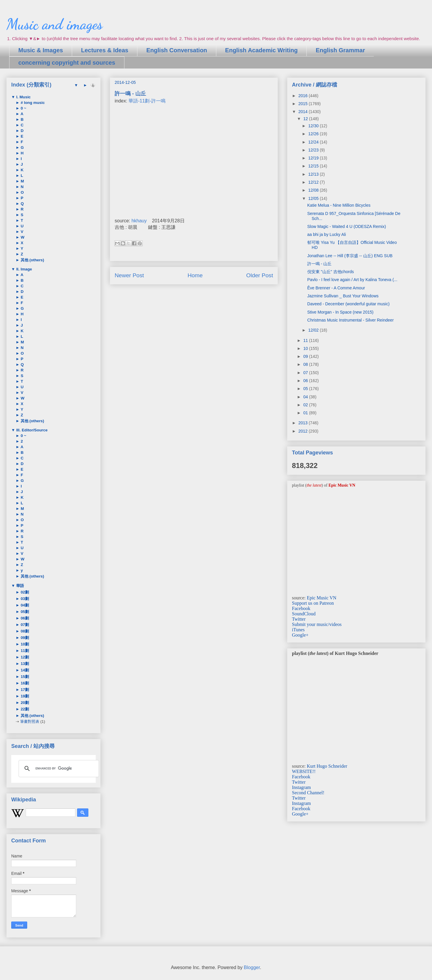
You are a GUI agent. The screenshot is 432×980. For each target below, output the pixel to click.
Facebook (301, 608)
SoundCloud (304, 614)
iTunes (298, 630)
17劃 (24, 690)
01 (306, 413)
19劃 (24, 696)
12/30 (314, 126)
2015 (304, 104)
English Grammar (340, 50)
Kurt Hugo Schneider (327, 766)
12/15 (314, 166)
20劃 (24, 703)
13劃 (24, 664)
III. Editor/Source (31, 430)
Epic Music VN (321, 598)
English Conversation (177, 50)
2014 (304, 112)
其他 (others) (32, 260)
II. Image (23, 269)
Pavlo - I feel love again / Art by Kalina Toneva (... (352, 280)
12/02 (314, 330)
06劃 (24, 618)
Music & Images (41, 50)
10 (306, 348)
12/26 (314, 134)
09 (306, 356)
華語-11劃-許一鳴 (147, 101)
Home (195, 275)
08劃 (24, 631)
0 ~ (23, 108)
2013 (304, 423)
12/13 (314, 174)
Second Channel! (308, 793)
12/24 (314, 142)
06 (306, 381)
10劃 (24, 644)
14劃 (24, 670)
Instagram (301, 787)
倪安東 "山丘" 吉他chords (331, 272)
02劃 (24, 592)
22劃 (24, 709)
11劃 (24, 651)
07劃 (24, 625)
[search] (58, 769)
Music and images (55, 24)
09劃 (24, 638)
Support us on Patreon (313, 603)
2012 (304, 431)
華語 (20, 586)
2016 (304, 96)
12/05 (314, 198)
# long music (32, 103)
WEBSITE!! (304, 771)
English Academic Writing (262, 50)
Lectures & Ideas (105, 50)
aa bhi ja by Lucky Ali (327, 234)
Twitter (299, 619)
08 (306, 364)
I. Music (23, 97)
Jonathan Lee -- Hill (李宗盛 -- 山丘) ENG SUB (350, 256)
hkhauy (139, 221)
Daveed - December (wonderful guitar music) (349, 304)
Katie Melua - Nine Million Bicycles (339, 205)
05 (306, 389)
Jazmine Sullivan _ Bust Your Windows (343, 296)
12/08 (314, 190)
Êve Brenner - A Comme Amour (336, 288)
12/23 (314, 150)
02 (306, 405)
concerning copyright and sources (67, 63)
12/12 (314, 182)
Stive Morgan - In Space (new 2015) (340, 312)
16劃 (24, 683)
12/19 (314, 158)
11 (306, 340)
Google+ (300, 635)
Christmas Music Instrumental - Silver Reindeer (351, 320)
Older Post (260, 275)
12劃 (24, 657)
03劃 (24, 599)
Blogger (252, 967)
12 (306, 119)
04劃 (24, 605)
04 (306, 397)
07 (306, 373)
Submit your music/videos (317, 624)
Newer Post (129, 275)
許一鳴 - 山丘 (319, 264)
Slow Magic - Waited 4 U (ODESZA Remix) (347, 226)
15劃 (24, 677)
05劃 (24, 612)
